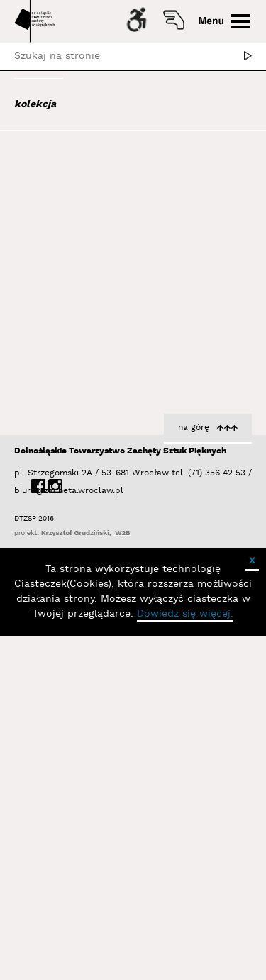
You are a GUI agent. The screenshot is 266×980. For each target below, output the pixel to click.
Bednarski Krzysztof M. (84, 423)
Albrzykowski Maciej (74, 219)
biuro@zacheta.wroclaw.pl (21, 835)
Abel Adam (51, 180)
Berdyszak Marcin (72, 442)
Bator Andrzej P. (68, 404)
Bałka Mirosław (63, 346)
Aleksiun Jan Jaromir (76, 238)
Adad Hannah (59, 199)
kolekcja (35, 104)
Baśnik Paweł (61, 385)
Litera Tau (226, 680)
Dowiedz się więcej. (185, 958)
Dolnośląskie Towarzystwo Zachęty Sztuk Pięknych (120, 795)
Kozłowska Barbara (204, 695)
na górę (194, 772)
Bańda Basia (60, 365)
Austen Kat (54, 257)
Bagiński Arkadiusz (69, 308)
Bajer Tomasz (59, 327)
